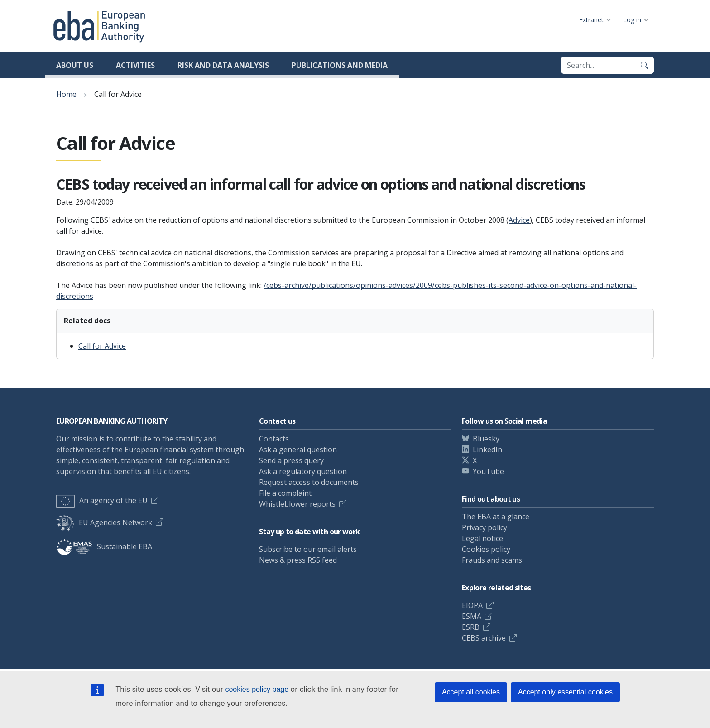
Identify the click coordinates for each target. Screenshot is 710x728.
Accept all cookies (471, 692)
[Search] (644, 65)
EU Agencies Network (104, 522)
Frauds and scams (492, 560)
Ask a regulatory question (303, 471)
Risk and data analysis (223, 65)
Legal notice (482, 538)
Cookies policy (486, 549)
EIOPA (472, 605)
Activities (135, 65)
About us (75, 65)
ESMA (472, 616)
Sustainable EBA (104, 546)
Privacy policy (485, 527)
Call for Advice (102, 346)
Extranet (591, 20)
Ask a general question (298, 450)
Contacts (274, 439)
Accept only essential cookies (565, 692)
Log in (632, 20)
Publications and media (340, 65)
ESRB (471, 627)
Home (66, 94)
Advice (519, 220)
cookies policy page (257, 689)
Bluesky (486, 439)
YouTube (488, 471)
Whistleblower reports (297, 504)
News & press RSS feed (298, 560)
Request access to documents (309, 482)
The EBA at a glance (496, 517)
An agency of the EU (102, 500)
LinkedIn (487, 450)
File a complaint (285, 493)
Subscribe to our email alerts (308, 549)
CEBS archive (484, 638)
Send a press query (291, 460)
